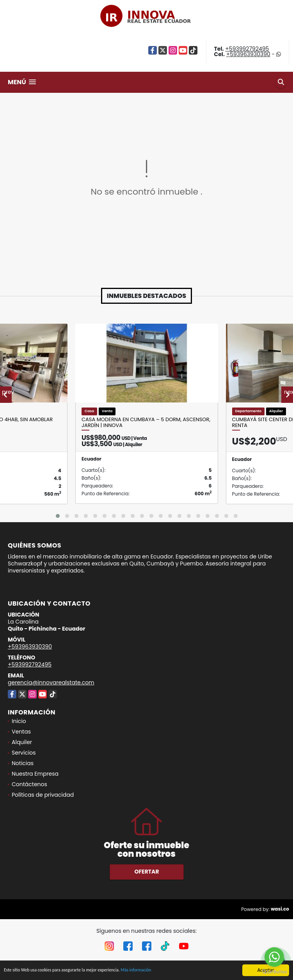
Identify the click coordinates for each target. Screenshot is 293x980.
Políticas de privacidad (43, 795)
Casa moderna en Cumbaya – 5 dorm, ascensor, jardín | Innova (146, 423)
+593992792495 (247, 49)
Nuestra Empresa (35, 774)
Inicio (19, 721)
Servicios (24, 753)
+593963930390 (248, 54)
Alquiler (22, 742)
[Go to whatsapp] (274, 957)
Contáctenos (29, 784)
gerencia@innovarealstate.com (51, 682)
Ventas (21, 732)
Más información (161, 971)
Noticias (23, 763)
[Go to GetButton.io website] (274, 972)
